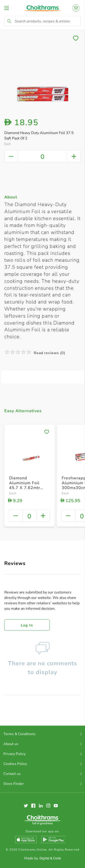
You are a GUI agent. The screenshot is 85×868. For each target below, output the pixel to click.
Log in (27, 625)
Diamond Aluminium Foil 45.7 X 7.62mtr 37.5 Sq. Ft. (25, 485)
